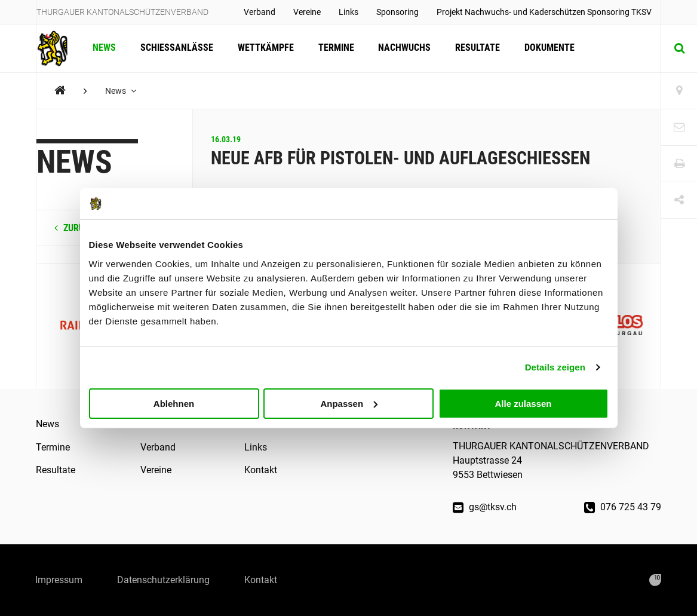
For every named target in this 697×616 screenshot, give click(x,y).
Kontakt (261, 470)
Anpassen (349, 403)
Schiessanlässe (176, 48)
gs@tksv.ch (485, 507)
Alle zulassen (523, 403)
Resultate (475, 48)
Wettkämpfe (265, 48)
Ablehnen (174, 403)
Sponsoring (397, 12)
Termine (334, 48)
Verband (260, 12)
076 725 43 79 (623, 507)
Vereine (307, 12)
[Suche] (679, 48)
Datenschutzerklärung (165, 580)
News (104, 48)
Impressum (59, 580)
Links (349, 12)
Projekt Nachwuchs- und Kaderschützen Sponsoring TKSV (544, 12)
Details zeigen (555, 367)
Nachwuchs (403, 48)
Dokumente (546, 48)
